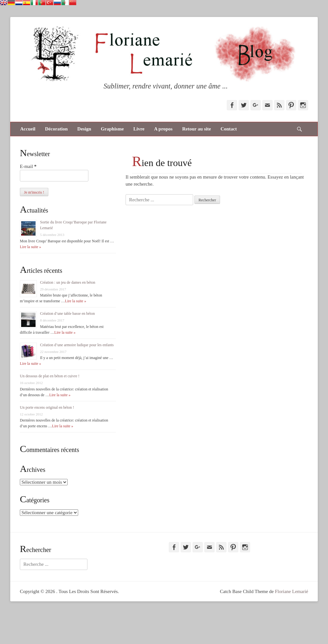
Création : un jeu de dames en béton (68, 282)
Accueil (28, 129)
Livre (139, 129)
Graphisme (112, 129)
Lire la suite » (30, 247)
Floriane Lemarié (291, 591)
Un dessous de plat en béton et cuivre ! (50, 376)
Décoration (56, 129)
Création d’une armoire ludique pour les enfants (77, 345)
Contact (229, 129)
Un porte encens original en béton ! (47, 407)
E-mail (28, 166)
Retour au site (197, 129)
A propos (163, 129)
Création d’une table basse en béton (67, 314)
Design (84, 129)
